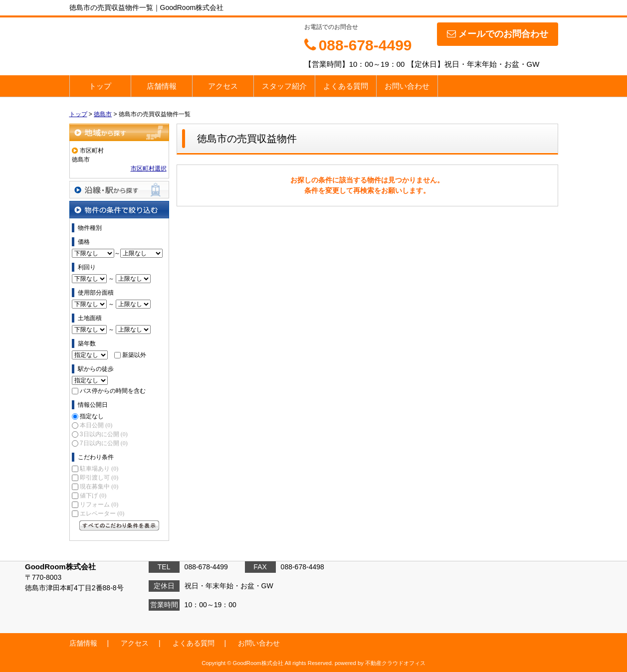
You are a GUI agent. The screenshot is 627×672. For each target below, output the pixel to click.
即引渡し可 (99, 478)
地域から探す (119, 132)
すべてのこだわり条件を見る (119, 525)
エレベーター (102, 513)
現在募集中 (99, 487)
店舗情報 (162, 86)
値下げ (93, 496)
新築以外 (134, 355)
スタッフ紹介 (284, 86)
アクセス (223, 86)
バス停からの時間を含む (113, 391)
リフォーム (99, 504)
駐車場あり (99, 469)
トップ (100, 86)
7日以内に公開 (104, 443)
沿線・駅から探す (119, 190)
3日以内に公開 (104, 434)
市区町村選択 (149, 168)
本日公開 (96, 425)
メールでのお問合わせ (498, 34)
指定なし (92, 416)
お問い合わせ (407, 86)
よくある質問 (346, 86)
